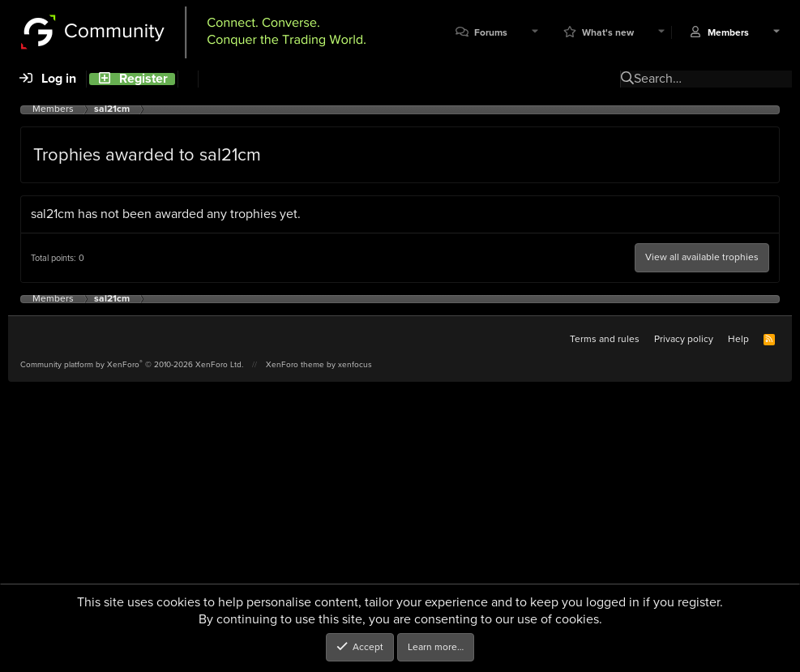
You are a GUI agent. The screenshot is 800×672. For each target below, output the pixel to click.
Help (738, 339)
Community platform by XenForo (132, 364)
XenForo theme (295, 364)
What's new (608, 33)
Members (728, 33)
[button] (535, 33)
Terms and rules (605, 339)
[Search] (188, 79)
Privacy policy (684, 339)
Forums (491, 33)
